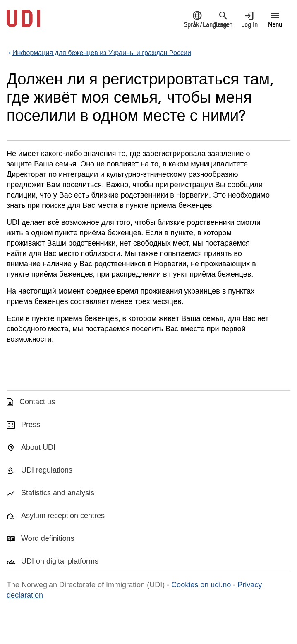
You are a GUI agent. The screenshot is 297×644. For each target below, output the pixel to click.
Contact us (37, 402)
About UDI (38, 447)
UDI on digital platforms (60, 561)
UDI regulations (47, 470)
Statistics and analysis (58, 493)
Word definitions (48, 538)
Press (31, 425)
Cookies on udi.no (201, 585)
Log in (249, 19)
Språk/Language (197, 19)
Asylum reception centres (63, 516)
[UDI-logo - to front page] (23, 23)
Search (223, 19)
